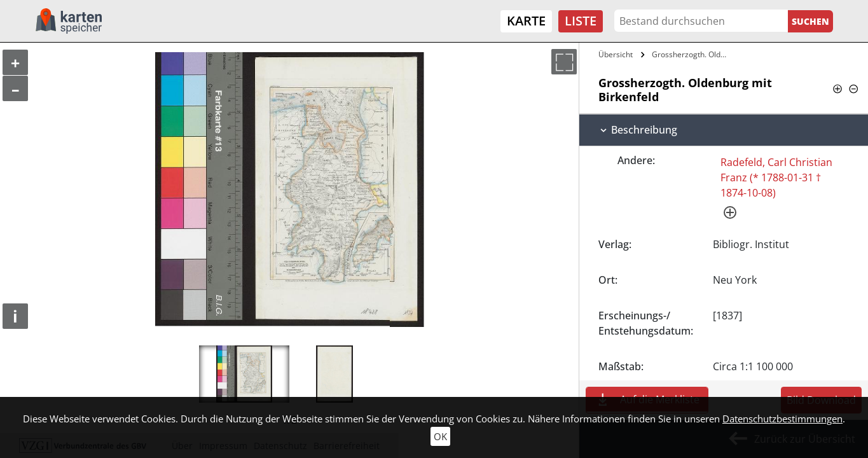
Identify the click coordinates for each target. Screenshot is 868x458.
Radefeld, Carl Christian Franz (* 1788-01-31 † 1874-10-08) (776, 177)
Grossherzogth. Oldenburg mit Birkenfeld (692, 54)
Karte (526, 21)
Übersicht (616, 54)
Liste (581, 21)
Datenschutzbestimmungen (782, 419)
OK (440, 436)
